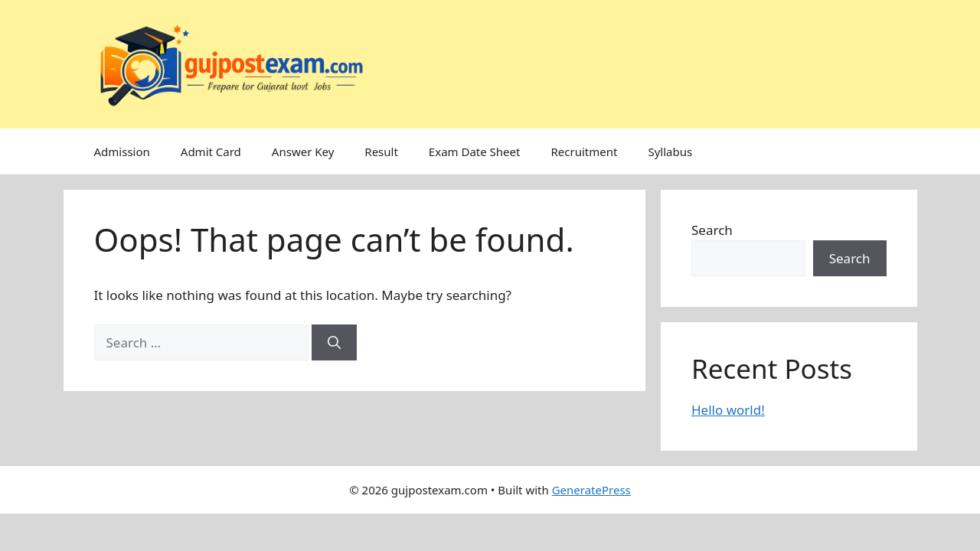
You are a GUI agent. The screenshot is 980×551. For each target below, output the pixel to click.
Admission (122, 152)
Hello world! (728, 410)
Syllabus (670, 152)
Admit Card (211, 152)
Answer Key (303, 152)
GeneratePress (591, 490)
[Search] (334, 343)
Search (712, 230)
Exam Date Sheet (475, 152)
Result (381, 152)
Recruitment (584, 152)
